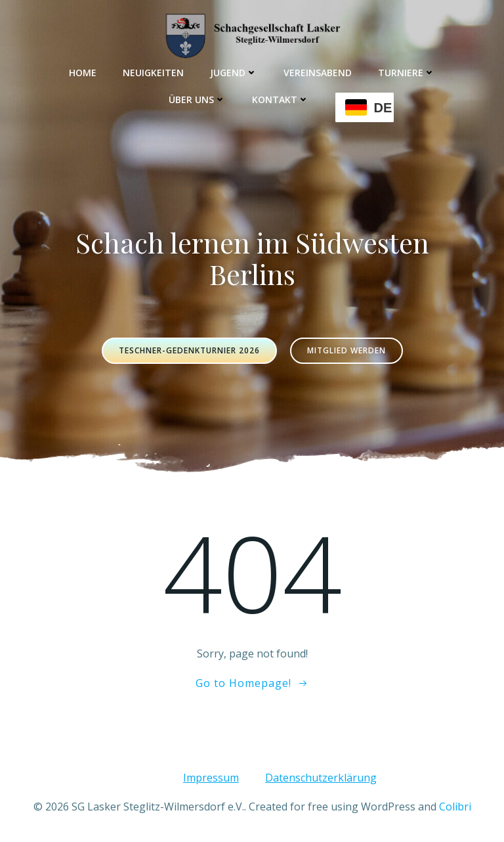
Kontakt (281, 100)
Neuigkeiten (153, 73)
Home (83, 73)
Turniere (407, 73)
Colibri (455, 807)
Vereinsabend (318, 73)
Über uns (197, 100)
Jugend (234, 73)
